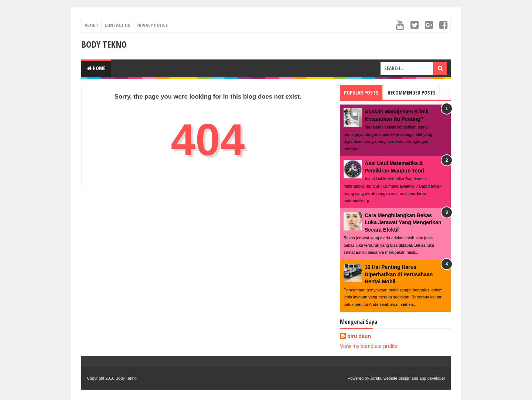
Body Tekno (104, 44)
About (91, 25)
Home (96, 68)
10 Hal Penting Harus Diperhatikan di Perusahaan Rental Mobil (399, 274)
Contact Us (117, 25)
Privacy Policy (152, 25)
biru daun (359, 336)
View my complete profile (369, 346)
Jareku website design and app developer (408, 378)
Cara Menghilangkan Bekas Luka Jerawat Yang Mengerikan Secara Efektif (403, 223)
